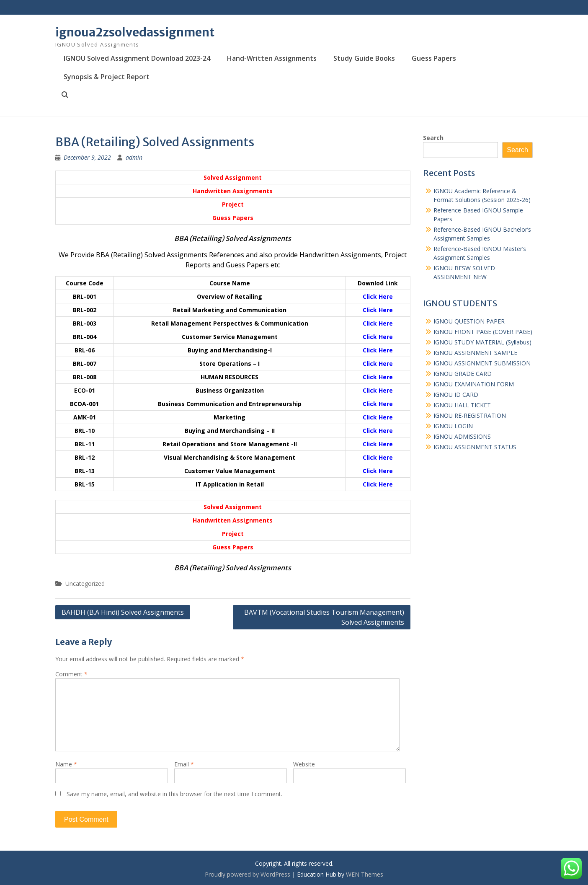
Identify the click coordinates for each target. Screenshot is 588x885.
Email (184, 764)
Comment (71, 674)
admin (134, 157)
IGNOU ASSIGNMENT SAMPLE (475, 353)
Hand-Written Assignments (272, 58)
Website (304, 764)
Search (433, 138)
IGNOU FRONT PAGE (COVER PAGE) (483, 332)
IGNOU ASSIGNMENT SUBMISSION (482, 363)
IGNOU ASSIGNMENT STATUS (475, 447)
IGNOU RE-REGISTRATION (470, 415)
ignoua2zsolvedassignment (135, 32)
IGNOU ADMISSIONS (462, 436)
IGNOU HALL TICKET (462, 405)
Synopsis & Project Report (107, 77)
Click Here (378, 296)
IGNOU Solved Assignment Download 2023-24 (137, 58)
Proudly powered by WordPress (248, 874)
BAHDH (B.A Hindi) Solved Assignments (123, 612)
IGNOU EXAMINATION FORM (474, 384)
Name (66, 764)
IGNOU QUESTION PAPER (469, 321)
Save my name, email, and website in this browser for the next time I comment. (174, 794)
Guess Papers (434, 58)
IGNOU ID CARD (456, 395)
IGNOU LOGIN (453, 426)
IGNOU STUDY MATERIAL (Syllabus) (482, 342)
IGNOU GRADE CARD (463, 374)
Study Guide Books (364, 58)
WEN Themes (365, 874)
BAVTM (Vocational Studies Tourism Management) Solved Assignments (324, 617)
